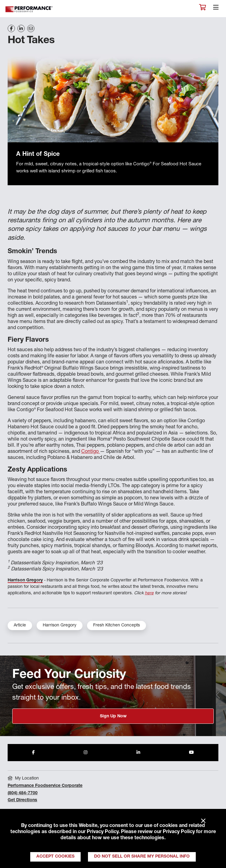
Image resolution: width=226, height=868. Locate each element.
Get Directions (22, 800)
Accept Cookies (55, 857)
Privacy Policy (103, 832)
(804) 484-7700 (23, 793)
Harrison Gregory (25, 581)
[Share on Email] (31, 28)
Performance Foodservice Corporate (45, 786)
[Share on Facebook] (11, 28)
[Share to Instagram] (86, 753)
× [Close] (203, 821)
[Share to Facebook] (33, 753)
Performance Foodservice (29, 9)
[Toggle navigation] (216, 9)
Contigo (91, 452)
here (149, 593)
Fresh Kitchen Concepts (117, 626)
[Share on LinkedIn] (21, 28)
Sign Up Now (113, 716)
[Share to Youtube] (191, 753)
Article (20, 626)
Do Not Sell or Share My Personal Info (142, 857)
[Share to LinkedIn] (138, 753)
